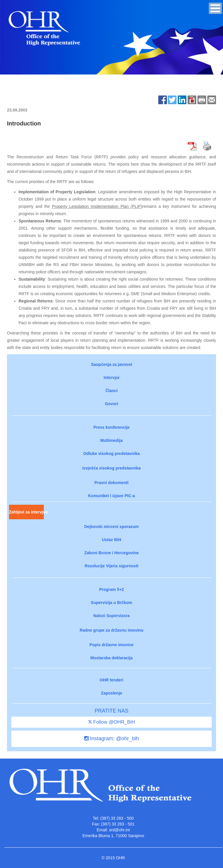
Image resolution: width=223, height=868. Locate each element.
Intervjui (111, 378)
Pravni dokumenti (111, 483)
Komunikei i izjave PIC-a (111, 496)
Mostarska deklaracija (111, 658)
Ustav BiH (111, 540)
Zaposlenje (111, 693)
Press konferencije (112, 427)
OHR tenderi (111, 680)
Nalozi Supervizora (111, 616)
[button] (215, 8)
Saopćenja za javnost (111, 364)
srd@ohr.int (119, 830)
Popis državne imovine (111, 645)
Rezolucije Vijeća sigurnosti (112, 566)
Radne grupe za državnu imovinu (111, 630)
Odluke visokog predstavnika (112, 454)
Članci (111, 391)
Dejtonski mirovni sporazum (111, 527)
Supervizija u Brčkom (111, 603)
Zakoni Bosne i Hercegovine (111, 553)
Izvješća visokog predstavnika (112, 468)
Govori (111, 404)
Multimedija (111, 440)
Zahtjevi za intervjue (26, 512)
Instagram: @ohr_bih (111, 738)
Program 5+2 (111, 589)
